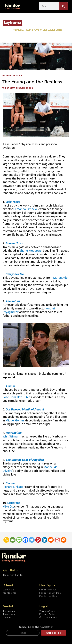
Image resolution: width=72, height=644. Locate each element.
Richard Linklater (14, 487)
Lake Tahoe (13, 202)
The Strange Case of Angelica (25, 460)
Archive (7, 76)
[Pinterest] (38, 540)
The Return (13, 301)
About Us (9, 590)
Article (17, 76)
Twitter (7, 617)
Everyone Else (15, 274)
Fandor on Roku (49, 596)
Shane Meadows (30, 251)
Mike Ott (8, 507)
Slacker (11, 483)
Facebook (9, 614)
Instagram (9, 611)
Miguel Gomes (15, 420)
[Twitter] (32, 540)
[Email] (13, 540)
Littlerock (14, 503)
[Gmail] (57, 540)
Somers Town (14, 243)
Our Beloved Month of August (25, 409)
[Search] (64, 6)
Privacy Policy (48, 614)
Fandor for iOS (48, 590)
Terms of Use (47, 611)
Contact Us (10, 593)
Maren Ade (60, 278)
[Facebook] (25, 540)
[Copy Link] (6, 540)
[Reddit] (51, 540)
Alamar (10, 386)
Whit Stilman (11, 436)
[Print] (64, 540)
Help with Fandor (13, 575)
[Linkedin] (44, 540)
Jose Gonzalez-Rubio (16, 397)
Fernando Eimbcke (26, 209)
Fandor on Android (51, 593)
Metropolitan (14, 433)
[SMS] (19, 540)
